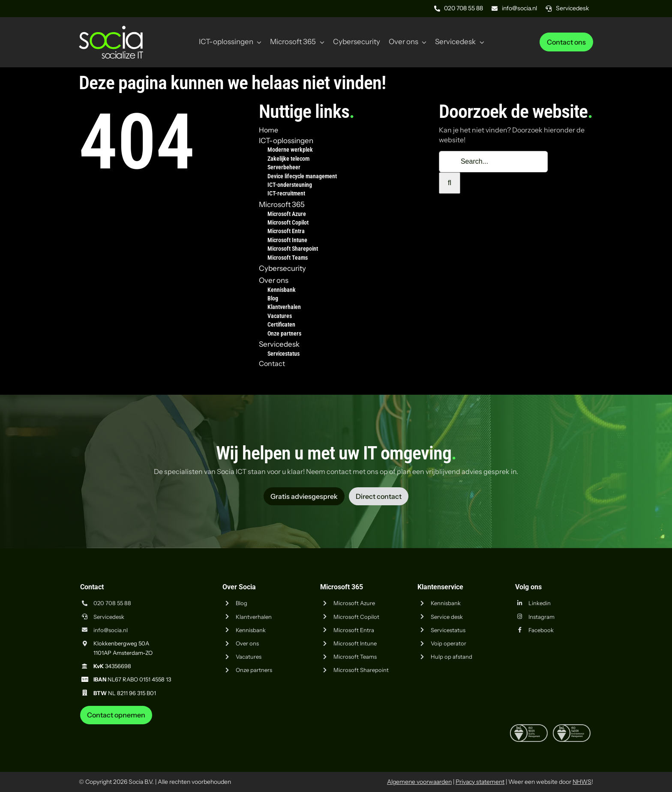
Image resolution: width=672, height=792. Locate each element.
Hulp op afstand (451, 657)
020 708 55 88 (112, 603)
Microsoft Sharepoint (361, 670)
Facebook (541, 630)
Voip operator (448, 643)
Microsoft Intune (355, 643)
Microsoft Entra (354, 630)
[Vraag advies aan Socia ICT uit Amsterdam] (304, 496)
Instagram (541, 617)
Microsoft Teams (355, 657)
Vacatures (249, 657)
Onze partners (254, 670)
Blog (241, 603)
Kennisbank (251, 630)
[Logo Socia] (111, 29)
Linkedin (540, 603)
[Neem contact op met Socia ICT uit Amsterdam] (116, 715)
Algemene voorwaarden (419, 782)
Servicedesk (109, 617)
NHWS (582, 782)
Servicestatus (448, 630)
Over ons (247, 643)
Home (268, 130)
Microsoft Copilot (356, 617)
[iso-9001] (529, 728)
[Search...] (493, 162)
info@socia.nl (111, 630)
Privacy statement (480, 782)
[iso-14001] (572, 728)
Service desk (447, 617)
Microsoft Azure (354, 603)
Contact (272, 363)
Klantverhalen (254, 617)
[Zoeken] (450, 183)
